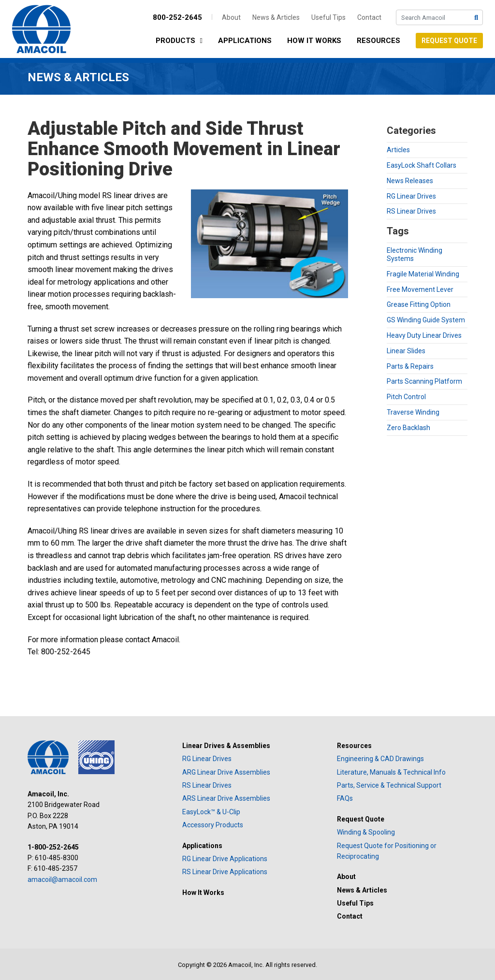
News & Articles (276, 17)
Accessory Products (213, 825)
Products (182, 41)
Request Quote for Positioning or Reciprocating (387, 851)
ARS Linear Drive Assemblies (226, 798)
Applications (245, 41)
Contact (369, 17)
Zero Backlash (408, 428)
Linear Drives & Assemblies (226, 746)
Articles (398, 150)
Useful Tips (328, 17)
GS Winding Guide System (426, 320)
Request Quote (449, 41)
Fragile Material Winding (423, 274)
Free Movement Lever (420, 289)
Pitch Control (406, 397)
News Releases (410, 181)
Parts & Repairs (410, 366)
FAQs (345, 798)
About (231, 17)
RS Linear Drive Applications (225, 872)
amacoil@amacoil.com (62, 879)
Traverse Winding (413, 412)
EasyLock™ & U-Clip (211, 812)
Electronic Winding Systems (415, 254)
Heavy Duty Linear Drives (424, 335)
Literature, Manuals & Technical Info (391, 772)
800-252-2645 (177, 17)
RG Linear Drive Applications (225, 859)
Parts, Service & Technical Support (389, 785)
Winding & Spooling (366, 832)
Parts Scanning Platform (424, 381)
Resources (379, 41)
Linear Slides (406, 351)
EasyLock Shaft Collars (422, 165)
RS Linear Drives (411, 211)
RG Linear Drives (411, 196)
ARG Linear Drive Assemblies (226, 772)
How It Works (314, 41)
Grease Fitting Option (419, 304)
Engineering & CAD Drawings (380, 759)
